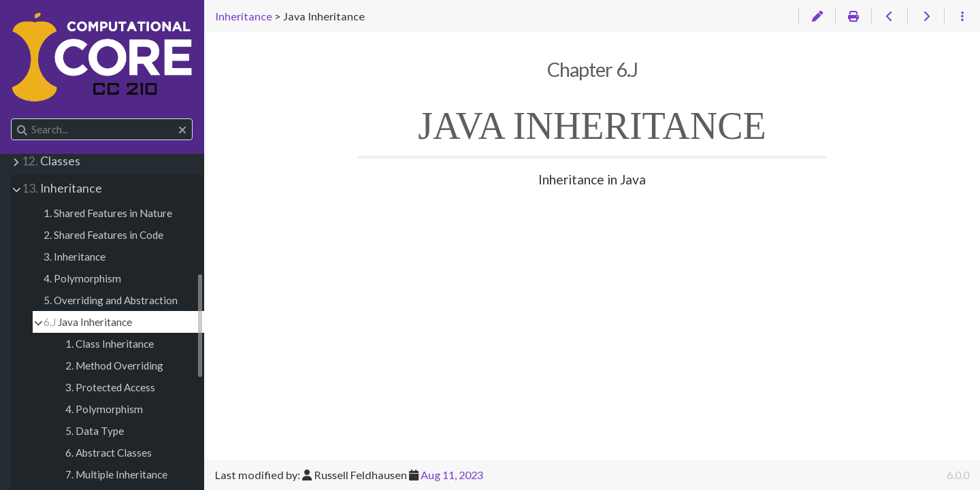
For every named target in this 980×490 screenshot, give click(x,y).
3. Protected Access (110, 387)
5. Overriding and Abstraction (111, 300)
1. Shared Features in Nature (108, 213)
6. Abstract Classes (109, 453)
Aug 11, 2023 (452, 475)
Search (12, 119)
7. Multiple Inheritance (116, 474)
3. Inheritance (75, 257)
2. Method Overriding (114, 365)
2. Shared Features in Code (103, 235)
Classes (51, 161)
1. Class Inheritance (110, 344)
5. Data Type (95, 431)
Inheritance (62, 188)
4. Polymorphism (82, 278)
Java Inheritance (88, 322)
